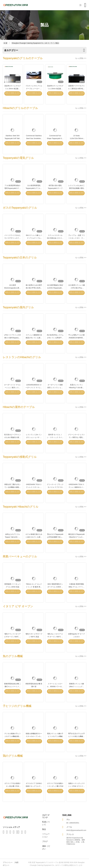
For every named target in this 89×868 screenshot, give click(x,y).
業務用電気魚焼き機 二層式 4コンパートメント (13, 693)
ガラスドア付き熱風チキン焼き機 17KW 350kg (13, 793)
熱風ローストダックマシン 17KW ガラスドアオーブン (76, 793)
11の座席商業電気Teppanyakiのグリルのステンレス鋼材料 (34, 195)
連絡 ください (46, 847)
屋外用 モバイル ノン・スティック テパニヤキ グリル (55, 444)
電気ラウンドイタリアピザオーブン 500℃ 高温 (13, 643)
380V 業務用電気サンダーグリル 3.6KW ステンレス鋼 (55, 593)
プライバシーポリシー (8, 864)
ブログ (45, 841)
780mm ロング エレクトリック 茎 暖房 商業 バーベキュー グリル (34, 593)
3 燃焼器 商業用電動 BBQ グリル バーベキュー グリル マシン (76, 593)
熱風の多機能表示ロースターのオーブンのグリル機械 (34, 743)
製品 (44, 829)
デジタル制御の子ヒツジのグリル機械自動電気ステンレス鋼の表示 (13, 743)
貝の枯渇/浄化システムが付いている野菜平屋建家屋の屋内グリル (55, 344)
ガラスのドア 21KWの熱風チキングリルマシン (34, 793)
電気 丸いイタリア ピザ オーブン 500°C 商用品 (55, 643)
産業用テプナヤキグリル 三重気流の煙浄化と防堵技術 (76, 95)
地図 (17, 862)
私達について (46, 823)
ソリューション (46, 835)
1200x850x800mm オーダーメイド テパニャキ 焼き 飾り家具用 (34, 394)
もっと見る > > (81, 58)
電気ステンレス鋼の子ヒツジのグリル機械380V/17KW (55, 743)
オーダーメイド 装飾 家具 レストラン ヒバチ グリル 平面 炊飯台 (55, 394)
